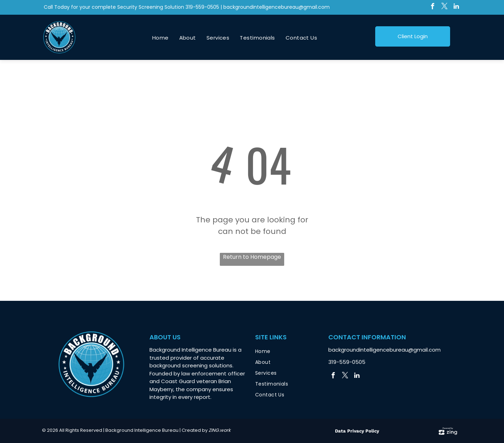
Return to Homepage (252, 257)
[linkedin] (456, 7)
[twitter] (444, 7)
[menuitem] (160, 38)
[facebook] (432, 7)
